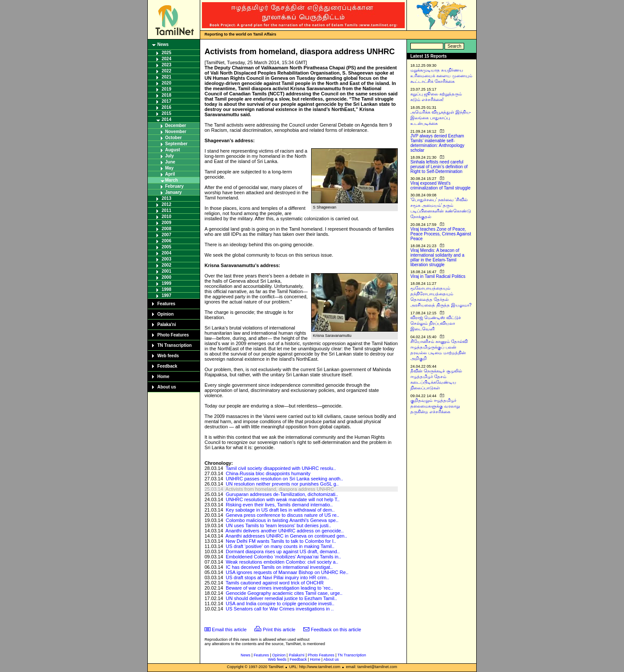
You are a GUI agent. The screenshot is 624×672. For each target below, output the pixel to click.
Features (166, 304)
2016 (166, 107)
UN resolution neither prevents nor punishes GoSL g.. (282, 484)
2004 (166, 253)
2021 (166, 77)
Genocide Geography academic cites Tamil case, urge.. (284, 593)
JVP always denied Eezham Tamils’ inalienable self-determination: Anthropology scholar (437, 143)
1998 (166, 289)
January (173, 192)
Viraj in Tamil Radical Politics (438, 276)
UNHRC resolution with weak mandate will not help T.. (283, 499)
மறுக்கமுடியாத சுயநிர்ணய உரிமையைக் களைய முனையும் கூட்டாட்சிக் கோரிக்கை (441, 76)
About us (167, 387)
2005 (166, 247)
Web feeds (168, 356)
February (174, 186)
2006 (166, 241)
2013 (166, 198)
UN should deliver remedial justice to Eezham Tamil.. (281, 598)
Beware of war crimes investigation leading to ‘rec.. (279, 588)
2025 (166, 53)
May (169, 168)
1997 (166, 295)
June (170, 162)
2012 (166, 204)
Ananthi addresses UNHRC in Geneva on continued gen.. (286, 536)
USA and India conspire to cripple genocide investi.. (280, 603)
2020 (166, 83)
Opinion (166, 314)
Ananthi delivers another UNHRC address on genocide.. (284, 531)
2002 (166, 265)
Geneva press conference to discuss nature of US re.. (283, 515)
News (163, 44)
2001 (166, 271)
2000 (166, 277)
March (171, 180)
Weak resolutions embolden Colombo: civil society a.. (282, 562)
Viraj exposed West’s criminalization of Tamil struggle (440, 186)
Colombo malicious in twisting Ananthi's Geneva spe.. (282, 520)
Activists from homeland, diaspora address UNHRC (279, 489)
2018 (166, 95)
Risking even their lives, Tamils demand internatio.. (279, 505)
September (176, 144)
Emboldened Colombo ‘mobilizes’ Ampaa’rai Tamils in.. (283, 557)
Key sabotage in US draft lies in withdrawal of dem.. (280, 510)
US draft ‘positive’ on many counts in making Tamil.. (280, 546)
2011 (166, 210)
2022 (166, 71)
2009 (166, 223)
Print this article (279, 630)
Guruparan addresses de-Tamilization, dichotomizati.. (282, 494)
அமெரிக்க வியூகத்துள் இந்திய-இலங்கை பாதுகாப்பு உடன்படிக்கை (441, 118)
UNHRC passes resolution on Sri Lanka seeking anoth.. (284, 479)
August (172, 150)
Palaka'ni (167, 325)
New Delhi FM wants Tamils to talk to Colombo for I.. (281, 541)
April (170, 174)
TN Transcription (174, 345)
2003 (166, 259)
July (169, 156)
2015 (166, 113)
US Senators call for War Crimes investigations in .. (280, 609)
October (173, 138)
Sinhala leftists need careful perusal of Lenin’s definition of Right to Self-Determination (439, 167)
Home (163, 377)
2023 (166, 65)
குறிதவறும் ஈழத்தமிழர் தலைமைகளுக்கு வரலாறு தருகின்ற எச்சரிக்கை (435, 406)
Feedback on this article (336, 630)
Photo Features (173, 335)
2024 (166, 59)
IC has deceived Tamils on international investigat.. (279, 567)
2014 (166, 119)
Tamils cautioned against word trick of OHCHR (275, 583)
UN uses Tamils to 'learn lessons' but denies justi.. (278, 525)
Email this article (229, 630)
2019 (166, 89)
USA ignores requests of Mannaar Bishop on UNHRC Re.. (287, 572)
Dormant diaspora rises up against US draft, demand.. (283, 551)
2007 (166, 235)
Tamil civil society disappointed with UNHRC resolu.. (281, 468)
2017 (166, 101)
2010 (166, 217)
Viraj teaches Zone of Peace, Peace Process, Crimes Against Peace (441, 234)
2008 (166, 229)
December (175, 126)
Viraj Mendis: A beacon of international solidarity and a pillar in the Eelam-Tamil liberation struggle (437, 258)
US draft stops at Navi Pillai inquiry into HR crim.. (277, 577)
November (176, 132)
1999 (166, 283)
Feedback (167, 366)
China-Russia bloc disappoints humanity (268, 473)
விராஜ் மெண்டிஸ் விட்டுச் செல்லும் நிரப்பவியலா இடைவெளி (436, 323)
